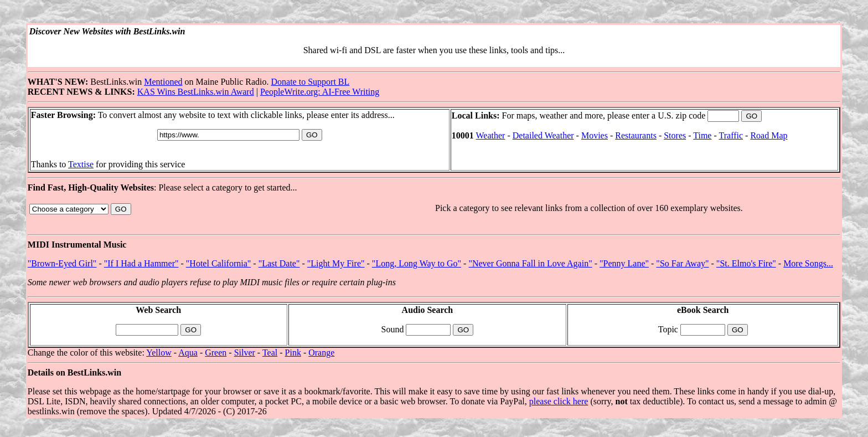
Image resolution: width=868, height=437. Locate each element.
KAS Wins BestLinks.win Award (196, 92)
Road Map (769, 135)
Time (702, 135)
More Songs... (808, 263)
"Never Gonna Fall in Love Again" (530, 263)
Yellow (159, 353)
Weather (491, 135)
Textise (81, 164)
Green (216, 353)
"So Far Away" (682, 263)
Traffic (731, 135)
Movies (595, 135)
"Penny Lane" (624, 263)
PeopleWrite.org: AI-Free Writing (320, 92)
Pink (293, 353)
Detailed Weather (543, 135)
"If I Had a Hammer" (141, 263)
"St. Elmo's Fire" (746, 263)
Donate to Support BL (311, 82)
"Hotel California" (218, 263)
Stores (675, 135)
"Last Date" (279, 263)
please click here (559, 401)
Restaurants (636, 135)
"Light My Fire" (336, 263)
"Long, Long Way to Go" (417, 263)
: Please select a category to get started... (434, 213)
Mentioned (163, 82)
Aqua (188, 353)
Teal (270, 353)
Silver (245, 353)
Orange (321, 353)
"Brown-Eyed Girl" (62, 263)
